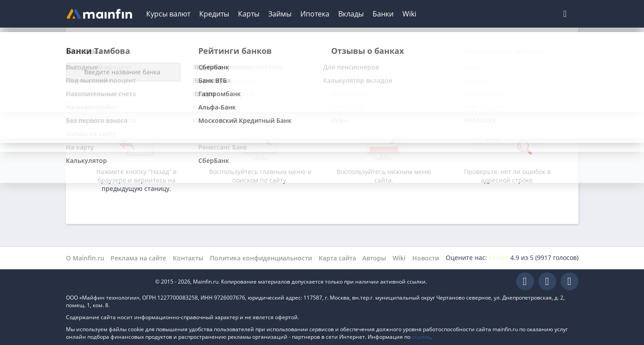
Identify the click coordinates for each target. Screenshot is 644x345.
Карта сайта (337, 258)
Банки (383, 14)
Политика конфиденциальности (261, 258)
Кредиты (214, 14)
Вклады (351, 14)
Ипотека (315, 14)
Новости (426, 258)
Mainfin (106, 282)
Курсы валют (168, 14)
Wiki (409, 14)
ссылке (421, 337)
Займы (280, 14)
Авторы (374, 258)
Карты (249, 14)
